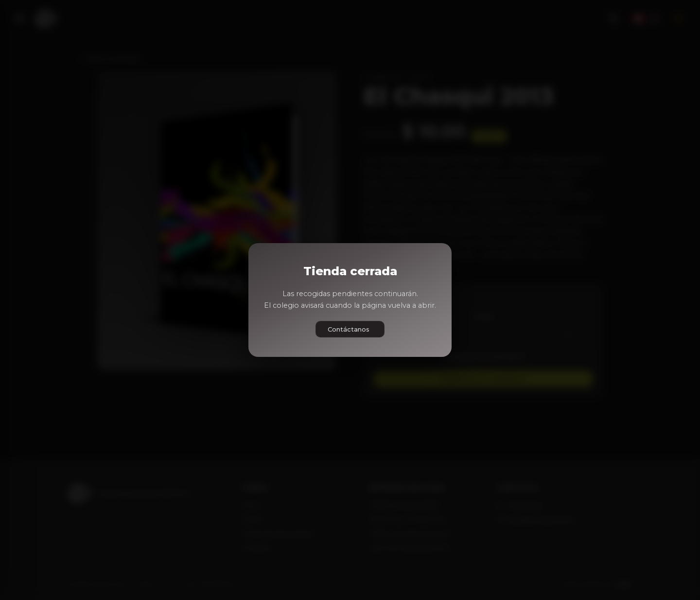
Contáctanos (349, 329)
